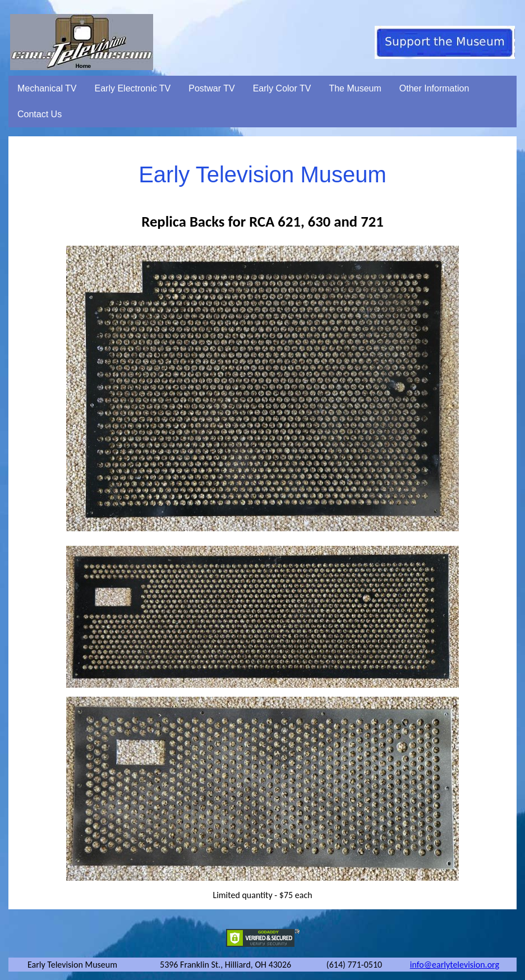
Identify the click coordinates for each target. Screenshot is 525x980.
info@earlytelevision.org (455, 965)
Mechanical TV (47, 88)
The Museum (355, 88)
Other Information (434, 88)
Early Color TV (282, 88)
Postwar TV (211, 88)
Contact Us (40, 114)
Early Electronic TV (133, 88)
